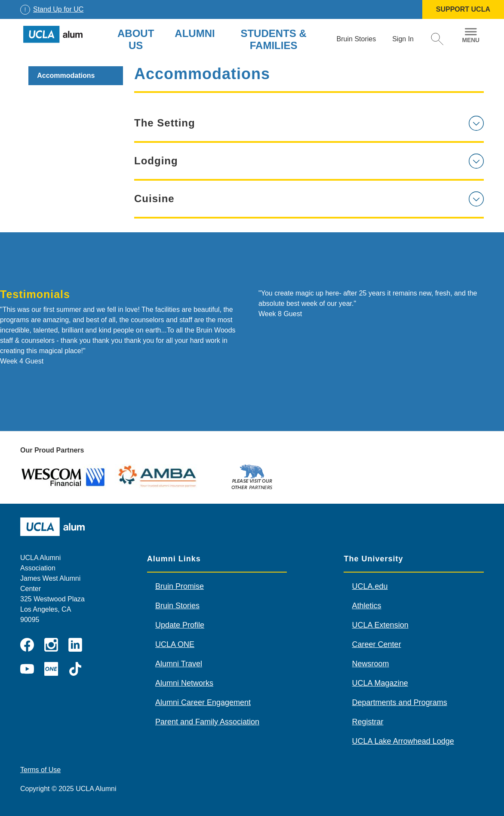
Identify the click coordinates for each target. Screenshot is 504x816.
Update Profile (180, 625)
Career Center (377, 644)
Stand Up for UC (58, 9)
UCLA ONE (175, 644)
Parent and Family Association (207, 722)
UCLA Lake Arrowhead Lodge (403, 741)
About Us (136, 39)
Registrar (368, 722)
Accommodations (66, 75)
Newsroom (371, 664)
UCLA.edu (370, 586)
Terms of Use (40, 770)
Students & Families (273, 39)
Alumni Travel (179, 664)
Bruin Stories (177, 606)
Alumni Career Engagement (203, 702)
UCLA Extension (380, 625)
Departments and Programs (400, 702)
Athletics (367, 606)
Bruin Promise (180, 586)
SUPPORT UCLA (463, 9)
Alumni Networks (184, 683)
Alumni (195, 33)
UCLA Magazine (380, 683)
